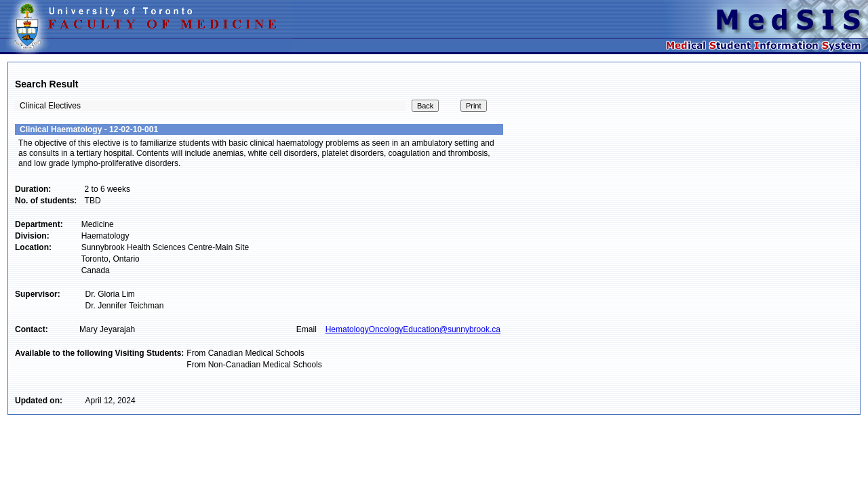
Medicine (98, 224)
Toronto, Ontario (111, 259)
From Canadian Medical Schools (245, 353)
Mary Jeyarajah (107, 329)
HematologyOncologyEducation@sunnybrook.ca (413, 329)
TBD (93, 201)
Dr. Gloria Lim (110, 294)
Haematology (105, 236)
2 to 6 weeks (107, 189)
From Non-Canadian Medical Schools (254, 365)
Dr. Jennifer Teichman (125, 306)
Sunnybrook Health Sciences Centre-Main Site (165, 247)
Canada (96, 270)
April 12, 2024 (111, 401)
